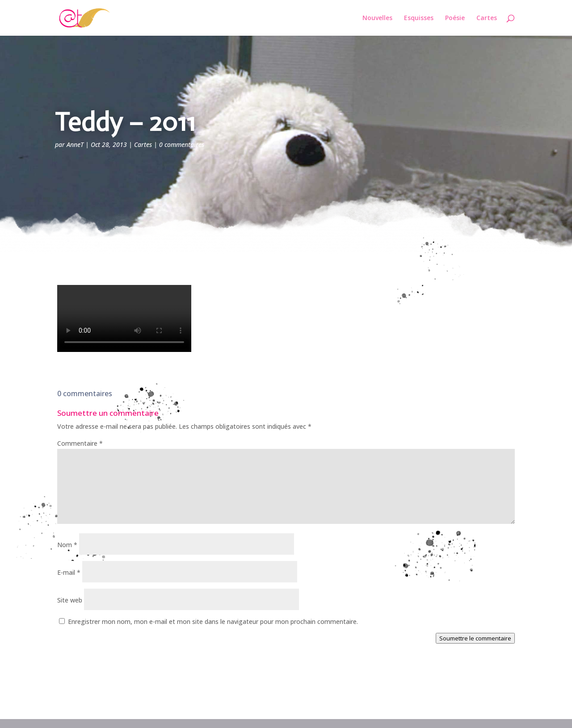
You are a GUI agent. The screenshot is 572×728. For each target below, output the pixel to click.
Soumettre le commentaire (475, 638)
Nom (67, 545)
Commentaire (80, 443)
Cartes (487, 18)
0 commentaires (182, 144)
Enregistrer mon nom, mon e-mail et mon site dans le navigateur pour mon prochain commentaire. (213, 621)
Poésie (455, 18)
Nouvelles (377, 18)
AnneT (75, 144)
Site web (70, 600)
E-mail (69, 572)
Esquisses (419, 18)
